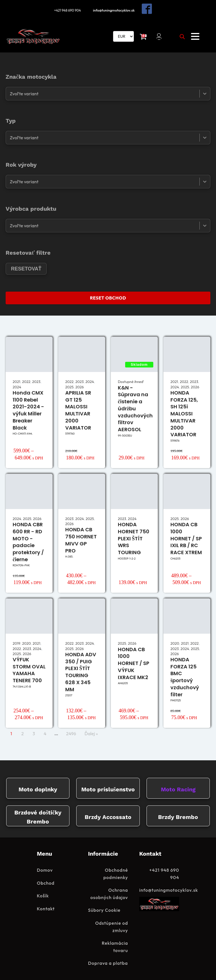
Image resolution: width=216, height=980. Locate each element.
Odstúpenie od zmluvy (112, 926)
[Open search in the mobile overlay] (182, 35)
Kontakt (46, 908)
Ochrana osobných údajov (109, 893)
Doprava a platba (108, 962)
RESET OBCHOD (108, 296)
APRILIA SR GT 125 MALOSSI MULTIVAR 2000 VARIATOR (78, 409)
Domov (45, 869)
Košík (43, 895)
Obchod (46, 882)
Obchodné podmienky (116, 873)
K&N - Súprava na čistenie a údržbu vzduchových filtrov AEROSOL (135, 407)
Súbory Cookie (104, 909)
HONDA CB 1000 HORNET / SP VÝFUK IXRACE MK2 (134, 662)
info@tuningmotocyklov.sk (115, 10)
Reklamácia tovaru (115, 946)
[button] (159, 35)
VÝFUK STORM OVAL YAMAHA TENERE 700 (29, 669)
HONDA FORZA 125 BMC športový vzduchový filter (185, 676)
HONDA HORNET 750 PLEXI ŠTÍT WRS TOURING (134, 537)
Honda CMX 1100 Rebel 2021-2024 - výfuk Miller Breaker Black (28, 409)
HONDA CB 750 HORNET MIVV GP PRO (81, 539)
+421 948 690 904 (67, 9)
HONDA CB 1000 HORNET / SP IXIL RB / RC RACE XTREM (186, 537)
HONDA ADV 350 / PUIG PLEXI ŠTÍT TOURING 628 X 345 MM (81, 670)
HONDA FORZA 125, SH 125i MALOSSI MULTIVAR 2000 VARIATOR (184, 412)
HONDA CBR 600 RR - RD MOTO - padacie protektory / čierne (28, 540)
